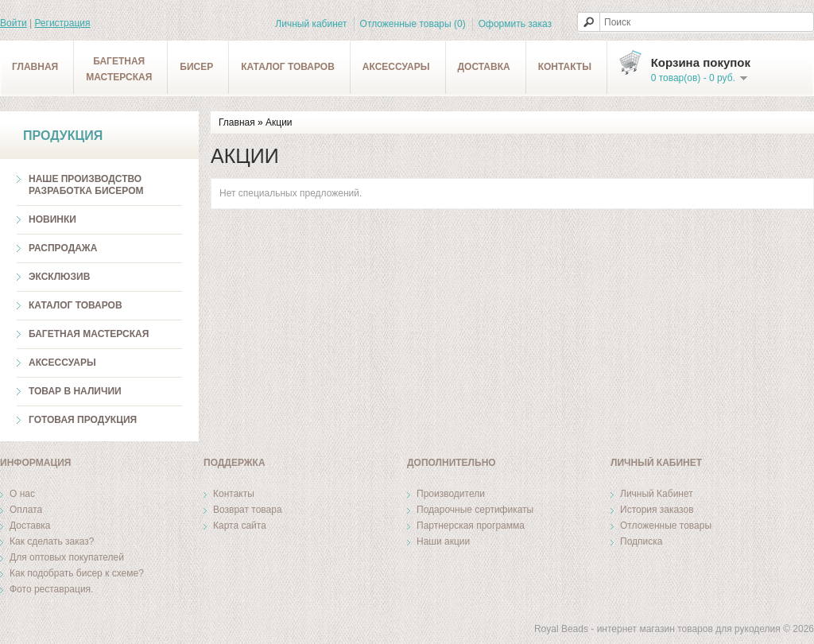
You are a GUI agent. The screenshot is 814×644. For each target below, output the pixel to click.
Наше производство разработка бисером (86, 185)
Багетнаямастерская (119, 69)
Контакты (565, 67)
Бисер (196, 67)
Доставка (484, 67)
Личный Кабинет (657, 494)
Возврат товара (248, 510)
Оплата (26, 510)
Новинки (52, 219)
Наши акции (443, 541)
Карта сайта (240, 526)
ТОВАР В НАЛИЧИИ (75, 391)
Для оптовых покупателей (67, 557)
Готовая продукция (83, 420)
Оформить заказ (515, 24)
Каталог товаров (288, 67)
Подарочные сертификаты (475, 510)
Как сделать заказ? (52, 541)
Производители (451, 494)
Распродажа (63, 248)
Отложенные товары (666, 526)
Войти (14, 23)
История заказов (657, 510)
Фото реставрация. (51, 589)
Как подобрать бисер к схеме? (77, 573)
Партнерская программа (471, 526)
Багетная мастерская (89, 334)
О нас (22, 494)
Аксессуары (396, 67)
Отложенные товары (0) (413, 24)
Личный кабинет (311, 24)
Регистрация (62, 23)
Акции (279, 122)
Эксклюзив (59, 277)
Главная (35, 67)
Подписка (641, 541)
